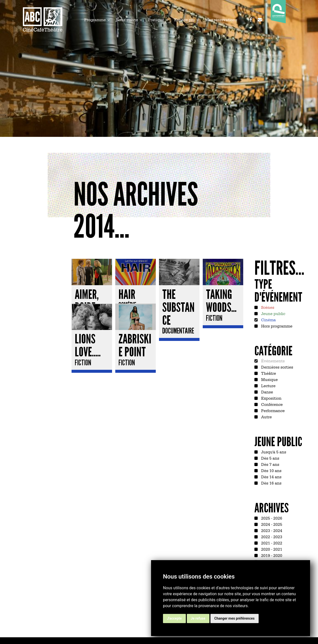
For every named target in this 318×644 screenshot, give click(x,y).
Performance (272, 410)
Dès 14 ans (271, 477)
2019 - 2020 (271, 555)
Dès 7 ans (270, 464)
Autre (266, 417)
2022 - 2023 (271, 537)
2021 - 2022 (271, 543)
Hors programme (276, 326)
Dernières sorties (277, 367)
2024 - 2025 (271, 524)
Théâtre (268, 373)
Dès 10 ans (271, 470)
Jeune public (273, 313)
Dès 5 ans (270, 458)
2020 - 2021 (271, 549)
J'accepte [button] (174, 618)
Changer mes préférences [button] (235, 618)
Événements (272, 361)
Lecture (268, 385)
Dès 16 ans (271, 483)
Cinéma (268, 320)
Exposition (271, 398)
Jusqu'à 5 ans (273, 452)
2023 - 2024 (271, 530)
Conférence (271, 404)
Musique (269, 379)
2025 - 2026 (271, 518)
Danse (267, 392)
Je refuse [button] (198, 618)
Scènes (267, 307)
